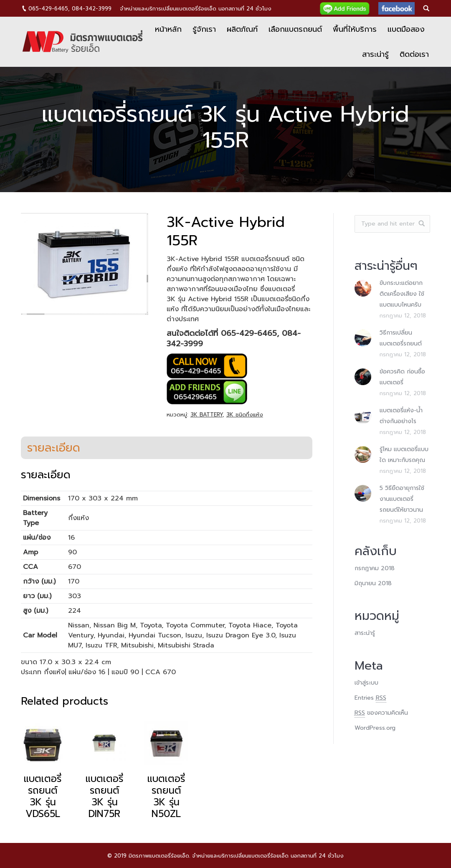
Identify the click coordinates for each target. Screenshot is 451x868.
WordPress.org (375, 728)
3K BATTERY (206, 415)
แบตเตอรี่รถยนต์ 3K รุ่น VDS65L (43, 797)
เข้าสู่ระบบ (366, 683)
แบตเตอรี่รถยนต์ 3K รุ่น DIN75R (104, 797)
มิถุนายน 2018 (373, 583)
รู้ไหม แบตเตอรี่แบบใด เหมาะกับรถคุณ (404, 455)
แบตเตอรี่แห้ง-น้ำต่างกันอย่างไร (401, 416)
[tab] (54, 448)
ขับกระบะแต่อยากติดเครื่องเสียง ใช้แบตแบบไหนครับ (402, 294)
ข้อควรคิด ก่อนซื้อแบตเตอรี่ (402, 377)
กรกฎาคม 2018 (375, 568)
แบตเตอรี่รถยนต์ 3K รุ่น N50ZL (166, 797)
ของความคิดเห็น (381, 713)
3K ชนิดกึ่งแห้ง (245, 415)
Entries (370, 698)
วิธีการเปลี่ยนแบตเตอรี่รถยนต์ (401, 338)
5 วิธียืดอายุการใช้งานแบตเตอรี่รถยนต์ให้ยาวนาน (402, 499)
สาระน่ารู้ (365, 633)
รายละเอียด (54, 448)
